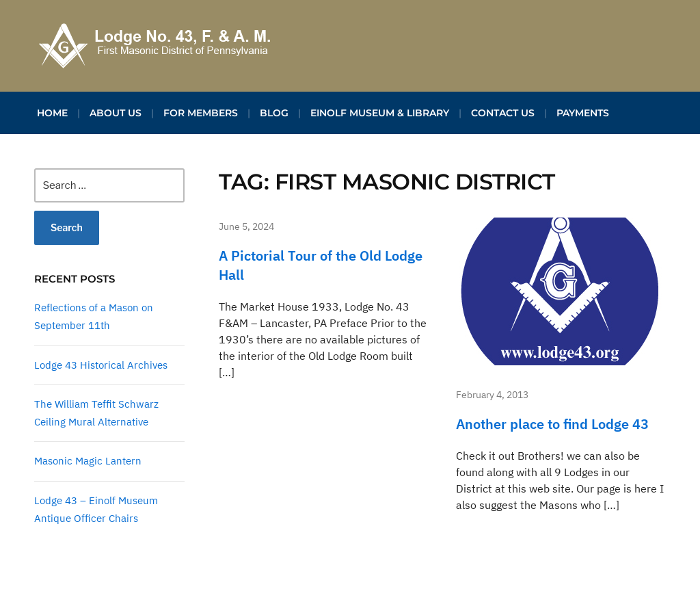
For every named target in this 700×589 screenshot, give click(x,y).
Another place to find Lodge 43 (552, 424)
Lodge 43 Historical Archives (101, 365)
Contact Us (503, 113)
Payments (583, 113)
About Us (116, 113)
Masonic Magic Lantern (88, 461)
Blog (274, 113)
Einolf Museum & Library (380, 113)
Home (52, 113)
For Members (201, 113)
